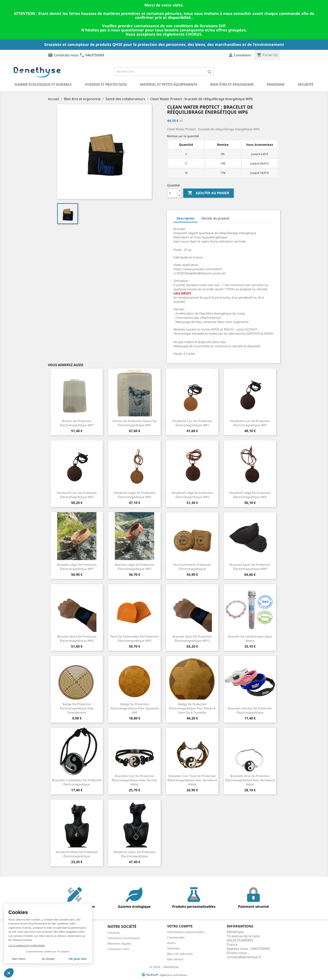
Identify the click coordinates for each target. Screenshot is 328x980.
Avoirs (171, 943)
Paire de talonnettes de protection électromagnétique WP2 (135, 638)
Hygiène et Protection (106, 84)
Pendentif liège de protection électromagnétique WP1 (135, 495)
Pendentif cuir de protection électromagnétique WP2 (250, 423)
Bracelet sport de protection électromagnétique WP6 (77, 638)
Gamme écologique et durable (43, 84)
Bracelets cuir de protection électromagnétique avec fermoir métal (135, 780)
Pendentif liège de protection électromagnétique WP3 (250, 495)
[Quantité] (172, 193)
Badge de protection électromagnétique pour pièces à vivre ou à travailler (192, 708)
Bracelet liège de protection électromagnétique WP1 (77, 567)
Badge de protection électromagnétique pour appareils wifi (135, 708)
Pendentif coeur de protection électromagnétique (135, 854)
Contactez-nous (66, 55)
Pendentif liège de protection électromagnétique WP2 (192, 495)
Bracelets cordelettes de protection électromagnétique (77, 782)
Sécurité (306, 84)
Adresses (174, 948)
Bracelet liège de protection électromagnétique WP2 (135, 567)
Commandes (176, 937)
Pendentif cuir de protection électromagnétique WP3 (77, 495)
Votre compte (180, 926)
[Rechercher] (164, 71)
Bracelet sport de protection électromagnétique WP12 (192, 638)
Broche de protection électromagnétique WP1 (77, 423)
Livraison (114, 933)
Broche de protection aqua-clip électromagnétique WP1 (135, 423)
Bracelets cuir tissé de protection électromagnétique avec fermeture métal (192, 780)
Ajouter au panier (208, 193)
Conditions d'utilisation (124, 938)
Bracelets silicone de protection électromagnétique (250, 710)
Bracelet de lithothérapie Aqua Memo (250, 638)
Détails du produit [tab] (215, 218)
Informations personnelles (186, 932)
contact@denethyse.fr (244, 957)
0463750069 (95, 55)
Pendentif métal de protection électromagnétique (77, 854)
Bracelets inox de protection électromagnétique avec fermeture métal (250, 780)
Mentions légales (120, 943)
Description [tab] (186, 218)
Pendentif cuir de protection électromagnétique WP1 (192, 423)
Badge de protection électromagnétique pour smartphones (77, 708)
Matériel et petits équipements (169, 84)
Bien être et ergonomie (232, 84)
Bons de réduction (180, 954)
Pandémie (276, 84)
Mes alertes (175, 959)
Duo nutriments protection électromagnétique (192, 567)
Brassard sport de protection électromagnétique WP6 (250, 567)
